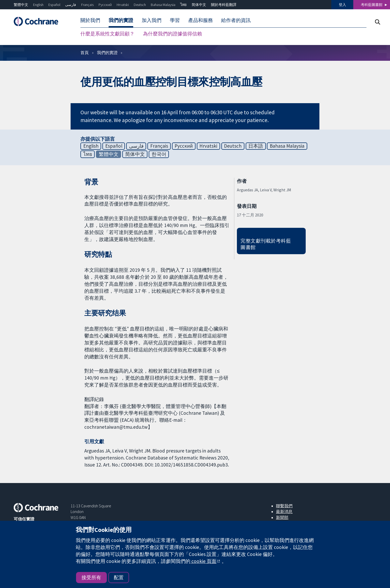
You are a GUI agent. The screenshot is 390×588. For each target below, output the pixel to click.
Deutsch (140, 5)
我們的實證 (107, 52)
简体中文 (199, 5)
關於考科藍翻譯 (224, 5)
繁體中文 (21, 5)
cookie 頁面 (203, 561)
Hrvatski (123, 5)
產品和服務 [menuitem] (201, 20)
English (38, 5)
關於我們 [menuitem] (90, 20)
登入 (342, 5)
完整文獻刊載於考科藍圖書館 (266, 244)
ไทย (183, 5)
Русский (105, 5)
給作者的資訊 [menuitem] (236, 20)
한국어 (159, 154)
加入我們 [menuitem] (152, 20)
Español (54, 5)
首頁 (85, 52)
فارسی (71, 5)
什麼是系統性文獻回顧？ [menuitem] (107, 34)
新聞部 (282, 517)
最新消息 (284, 511)
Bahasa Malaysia (163, 5)
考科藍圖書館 (372, 5)
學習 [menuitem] (175, 20)
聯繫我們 (284, 506)
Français (87, 5)
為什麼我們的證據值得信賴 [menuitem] (172, 34)
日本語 (256, 146)
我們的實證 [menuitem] (121, 20)
